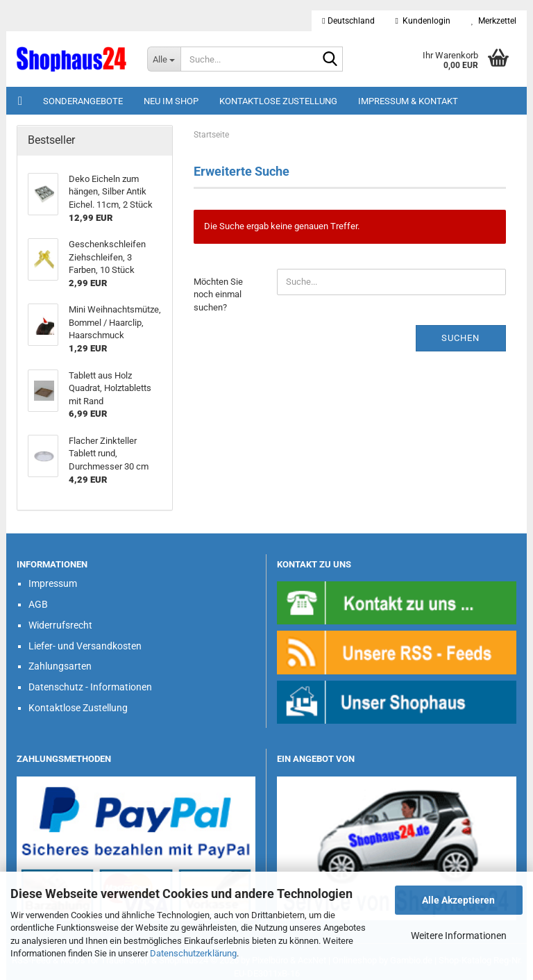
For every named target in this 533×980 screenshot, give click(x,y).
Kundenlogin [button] (423, 21)
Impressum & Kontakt (408, 101)
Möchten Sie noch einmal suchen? (218, 294)
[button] (348, 21)
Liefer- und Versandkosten (85, 646)
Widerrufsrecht (60, 625)
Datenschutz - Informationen (90, 687)
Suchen (460, 338)
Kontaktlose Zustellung (278, 101)
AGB (38, 604)
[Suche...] (164, 59)
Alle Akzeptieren (458, 900)
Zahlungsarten (60, 666)
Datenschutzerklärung (193, 953)
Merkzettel (494, 21)
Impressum (53, 583)
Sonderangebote (83, 101)
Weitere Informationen (459, 936)
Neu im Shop (171, 101)
